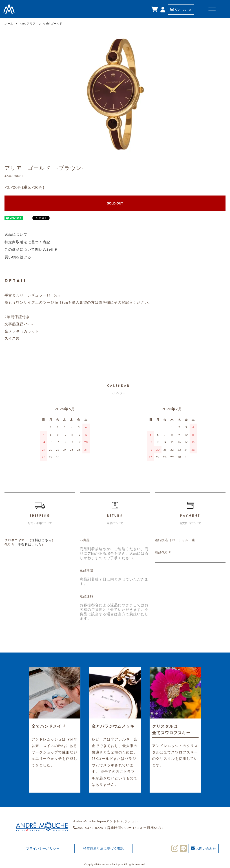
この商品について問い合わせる (31, 249)
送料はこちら (42, 540)
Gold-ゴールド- (53, 24)
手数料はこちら (30, 545)
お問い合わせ (203, 848)
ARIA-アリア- (28, 24)
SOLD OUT (115, 203)
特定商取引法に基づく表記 (27, 242)
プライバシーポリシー (43, 848)
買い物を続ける (18, 257)
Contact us (181, 9)
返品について (16, 234)
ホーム (9, 24)
